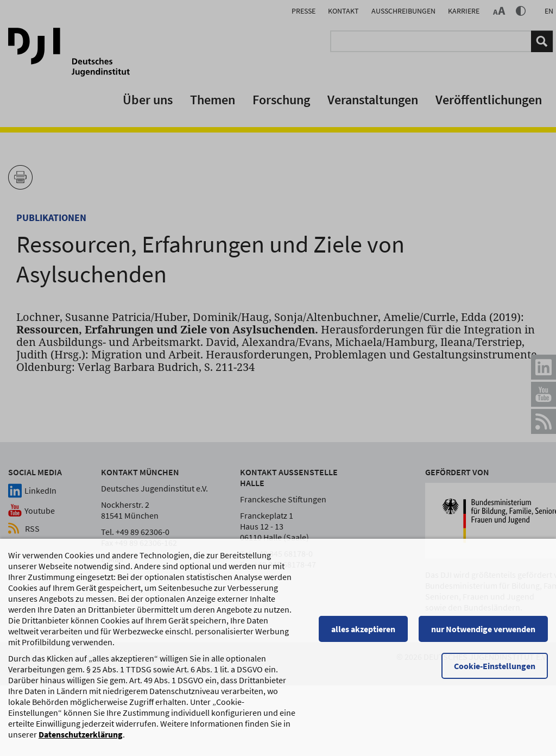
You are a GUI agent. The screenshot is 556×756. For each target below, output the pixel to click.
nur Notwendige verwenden (483, 634)
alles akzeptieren (363, 634)
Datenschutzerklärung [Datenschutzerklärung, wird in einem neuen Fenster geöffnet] (81, 740)
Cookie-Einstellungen (495, 671)
